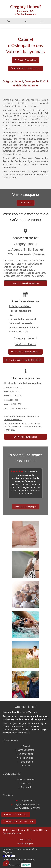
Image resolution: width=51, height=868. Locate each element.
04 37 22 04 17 (25, 344)
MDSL (31, 860)
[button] (6, 863)
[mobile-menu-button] (42, 21)
